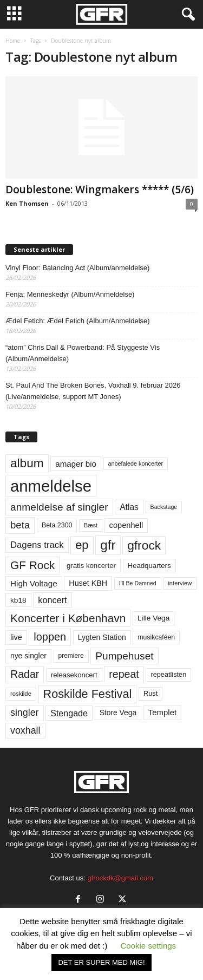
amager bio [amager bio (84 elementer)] (76, 464)
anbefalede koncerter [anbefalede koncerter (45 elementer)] (136, 463)
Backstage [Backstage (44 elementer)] (164, 507)
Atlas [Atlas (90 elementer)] (129, 507)
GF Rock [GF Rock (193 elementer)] (32, 565)
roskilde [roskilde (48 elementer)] (21, 694)
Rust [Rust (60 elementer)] (151, 693)
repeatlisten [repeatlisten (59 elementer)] (168, 674)
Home (13, 41)
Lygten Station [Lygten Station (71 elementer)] (102, 637)
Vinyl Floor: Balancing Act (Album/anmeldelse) (77, 268)
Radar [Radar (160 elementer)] (25, 674)
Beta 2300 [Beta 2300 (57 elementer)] (57, 525)
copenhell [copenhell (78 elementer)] (126, 525)
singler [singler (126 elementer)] (25, 713)
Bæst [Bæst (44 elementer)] (91, 525)
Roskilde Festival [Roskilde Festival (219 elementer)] (88, 694)
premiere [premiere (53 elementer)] (71, 656)
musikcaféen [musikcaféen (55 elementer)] (156, 637)
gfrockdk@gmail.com (120, 878)
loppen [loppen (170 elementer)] (50, 637)
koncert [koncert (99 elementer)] (52, 600)
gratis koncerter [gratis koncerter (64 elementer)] (91, 566)
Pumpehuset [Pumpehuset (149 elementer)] (124, 656)
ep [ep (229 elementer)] (82, 545)
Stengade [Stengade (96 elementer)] (69, 713)
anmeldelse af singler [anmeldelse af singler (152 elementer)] (59, 507)
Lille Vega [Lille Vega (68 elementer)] (153, 618)
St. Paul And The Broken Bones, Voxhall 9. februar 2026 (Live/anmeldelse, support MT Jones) (93, 391)
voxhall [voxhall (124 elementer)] (25, 730)
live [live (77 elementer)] (16, 637)
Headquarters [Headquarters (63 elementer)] (149, 566)
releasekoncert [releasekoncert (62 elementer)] (74, 675)
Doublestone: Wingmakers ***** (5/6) (100, 190)
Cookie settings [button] (149, 946)
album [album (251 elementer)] (27, 463)
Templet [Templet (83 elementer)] (162, 712)
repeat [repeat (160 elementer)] (124, 674)
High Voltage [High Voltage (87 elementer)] (34, 583)
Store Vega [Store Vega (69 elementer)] (118, 713)
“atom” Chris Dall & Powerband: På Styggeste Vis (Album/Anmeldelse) (83, 353)
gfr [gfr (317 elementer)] (108, 545)
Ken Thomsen (27, 203)
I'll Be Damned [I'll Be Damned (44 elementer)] (138, 583)
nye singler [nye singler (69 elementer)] (28, 656)
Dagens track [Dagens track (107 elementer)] (37, 545)
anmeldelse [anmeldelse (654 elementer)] (51, 486)
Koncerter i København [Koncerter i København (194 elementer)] (68, 618)
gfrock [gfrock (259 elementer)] (144, 545)
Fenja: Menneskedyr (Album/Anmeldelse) (70, 294)
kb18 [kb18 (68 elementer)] (18, 600)
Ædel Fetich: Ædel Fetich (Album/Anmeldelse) (78, 321)
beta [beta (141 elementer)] (20, 525)
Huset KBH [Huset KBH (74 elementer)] (88, 583)
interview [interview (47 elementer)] (180, 583)
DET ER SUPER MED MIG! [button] (101, 962)
